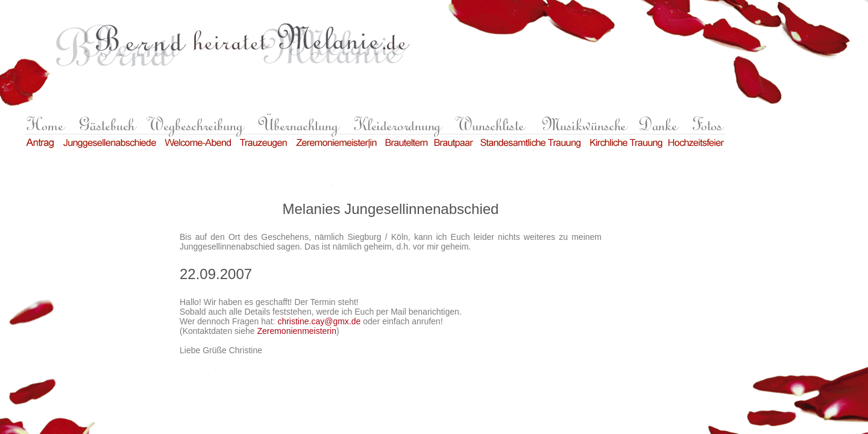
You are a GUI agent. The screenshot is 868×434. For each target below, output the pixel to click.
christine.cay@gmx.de (319, 321)
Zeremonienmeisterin (297, 331)
